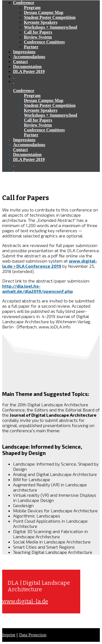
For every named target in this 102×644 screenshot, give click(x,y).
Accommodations (29, 57)
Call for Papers (38, 32)
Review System (38, 37)
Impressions (24, 52)
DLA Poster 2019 (29, 71)
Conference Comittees (44, 42)
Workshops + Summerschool (51, 27)
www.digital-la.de (25, 601)
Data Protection (33, 635)
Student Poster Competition (50, 17)
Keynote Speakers (41, 22)
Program (32, 8)
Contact (20, 62)
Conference (24, 3)
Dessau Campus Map (44, 12)
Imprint (9, 635)
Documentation (27, 67)
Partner (31, 47)
